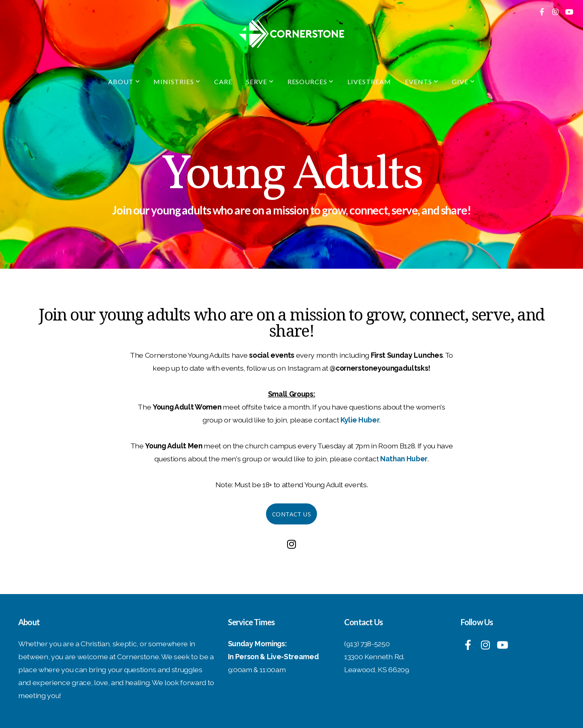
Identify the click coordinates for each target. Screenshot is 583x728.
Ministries (177, 82)
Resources (311, 82)
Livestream (369, 82)
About (124, 82)
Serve (260, 82)
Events (422, 82)
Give (463, 82)
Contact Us (291, 514)
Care (223, 82)
